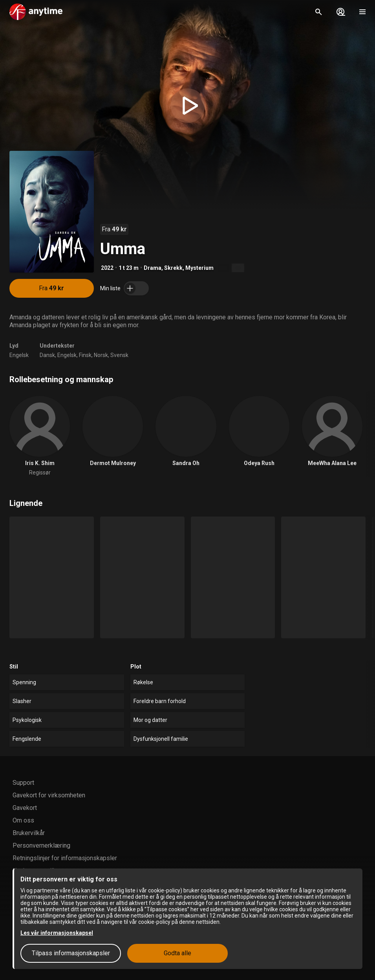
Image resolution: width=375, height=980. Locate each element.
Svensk (119, 355)
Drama (153, 268)
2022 (107, 268)
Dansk (47, 355)
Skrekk (173, 268)
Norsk (101, 355)
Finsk (85, 355)
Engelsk (19, 355)
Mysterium (199, 268)
